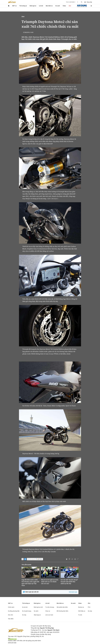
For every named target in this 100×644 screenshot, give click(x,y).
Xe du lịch (25, 607)
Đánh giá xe (33, 6)
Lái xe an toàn (49, 615)
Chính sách (11, 607)
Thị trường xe (23, 6)
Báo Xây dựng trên (35, 559)
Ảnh (70, 6)
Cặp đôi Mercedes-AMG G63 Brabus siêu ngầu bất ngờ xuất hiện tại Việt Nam (30, 583)
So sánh (36, 611)
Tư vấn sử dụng (50, 607)
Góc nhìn (11, 615)
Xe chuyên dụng (27, 611)
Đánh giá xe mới (38, 607)
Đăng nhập (89, 2)
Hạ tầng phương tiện (14, 611)
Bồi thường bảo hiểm (62, 611)
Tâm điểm (11, 619)
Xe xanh (58, 6)
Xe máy (24, 615)
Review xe (81, 607)
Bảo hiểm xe (49, 6)
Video (64, 6)
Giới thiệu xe (82, 611)
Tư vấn (80, 615)
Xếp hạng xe (37, 615)
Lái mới (41, 6)
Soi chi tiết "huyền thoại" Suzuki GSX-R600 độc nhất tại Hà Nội (69, 582)
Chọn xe (48, 611)
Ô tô (89, 607)
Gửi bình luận (73, 592)
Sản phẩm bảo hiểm (62, 607)
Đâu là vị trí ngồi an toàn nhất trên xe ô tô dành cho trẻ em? (50, 582)
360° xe (14, 6)
